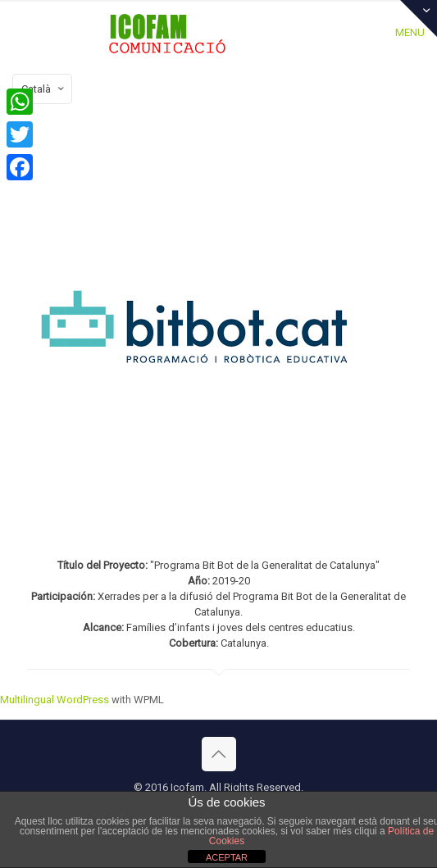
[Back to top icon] (219, 754)
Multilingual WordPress (55, 700)
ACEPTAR (227, 857)
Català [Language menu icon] (44, 89)
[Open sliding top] (419, 18)
